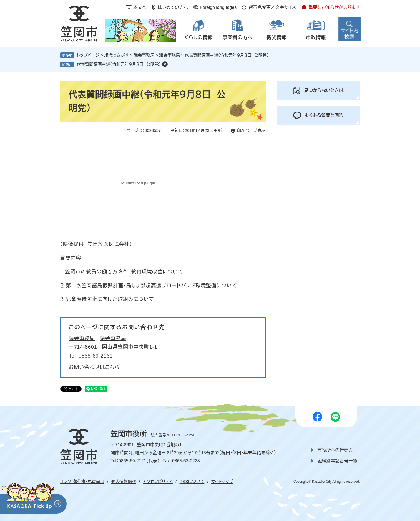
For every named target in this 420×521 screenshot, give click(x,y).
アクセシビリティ (158, 481)
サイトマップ (222, 481)
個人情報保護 (124, 481)
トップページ (88, 55)
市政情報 (316, 37)
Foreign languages (218, 7)
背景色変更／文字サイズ (272, 7)
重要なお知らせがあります (334, 7)
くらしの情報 (198, 37)
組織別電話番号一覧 (338, 461)
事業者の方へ (238, 37)
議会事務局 (144, 55)
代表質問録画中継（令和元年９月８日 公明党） (119, 64)
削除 (165, 64)
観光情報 (277, 37)
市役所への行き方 (335, 450)
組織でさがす (117, 55)
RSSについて (192, 481)
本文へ (140, 7)
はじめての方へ (173, 7)
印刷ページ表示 (251, 130)
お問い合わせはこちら (94, 367)
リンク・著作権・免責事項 (82, 481)
